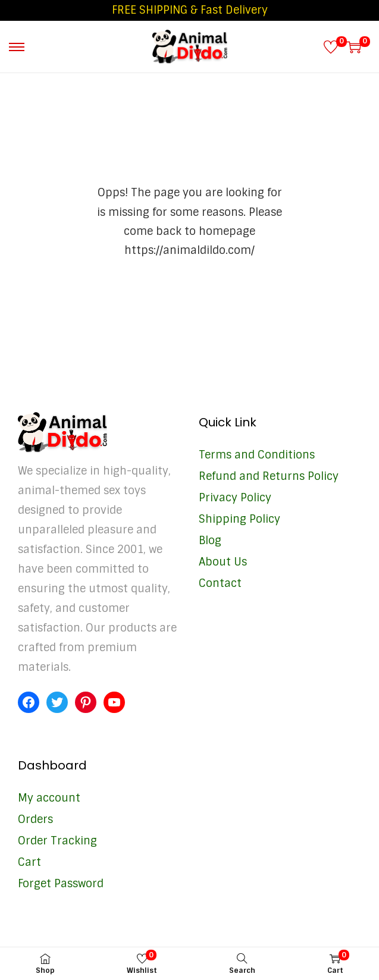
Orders (35, 819)
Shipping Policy (239, 519)
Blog (210, 541)
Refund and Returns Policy (269, 476)
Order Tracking (57, 841)
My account (49, 798)
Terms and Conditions (257, 455)
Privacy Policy (235, 498)
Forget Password (61, 884)
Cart (29, 862)
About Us (223, 562)
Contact (220, 583)
